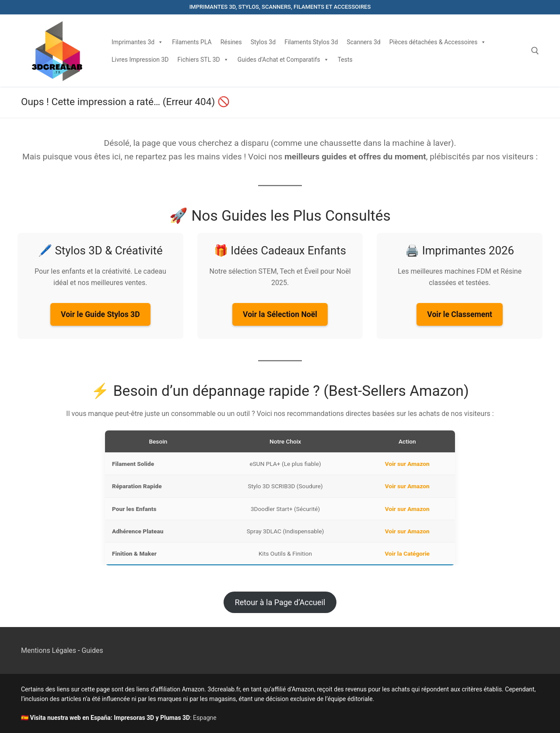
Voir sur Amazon (407, 464)
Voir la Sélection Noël (280, 314)
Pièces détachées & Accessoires (438, 42)
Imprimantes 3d (137, 42)
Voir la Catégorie (408, 553)
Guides (92, 650)
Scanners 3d (363, 42)
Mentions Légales (49, 650)
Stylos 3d (263, 42)
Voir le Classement (460, 314)
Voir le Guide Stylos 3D (100, 314)
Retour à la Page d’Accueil (280, 602)
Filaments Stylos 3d (311, 42)
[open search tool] (535, 51)
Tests (345, 60)
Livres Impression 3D (140, 60)
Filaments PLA (192, 42)
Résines (231, 42)
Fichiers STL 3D (203, 60)
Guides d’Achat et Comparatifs (283, 60)
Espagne (205, 718)
